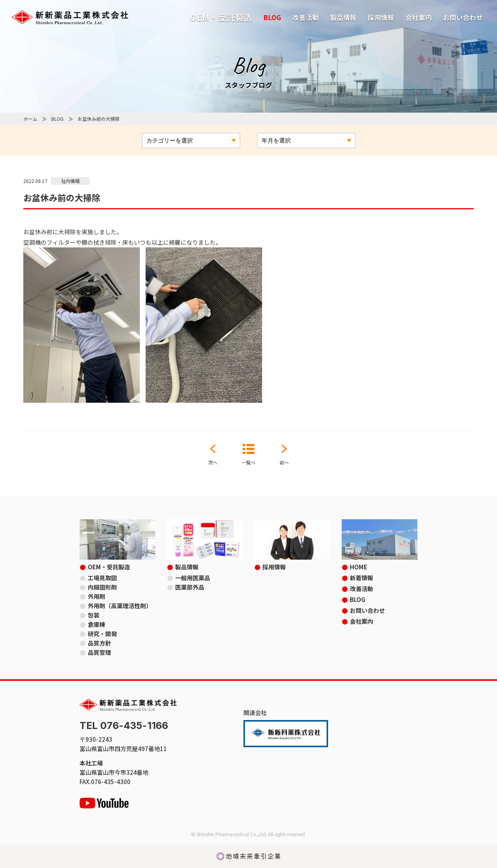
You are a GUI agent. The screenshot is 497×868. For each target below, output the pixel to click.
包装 (94, 615)
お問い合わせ (463, 17)
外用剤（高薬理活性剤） (120, 606)
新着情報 (361, 578)
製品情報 (343, 17)
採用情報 (381, 17)
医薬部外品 (190, 587)
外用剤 (96, 596)
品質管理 (99, 652)
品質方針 (99, 643)
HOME (359, 567)
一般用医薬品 (193, 578)
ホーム (30, 119)
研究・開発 (102, 634)
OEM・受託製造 (221, 17)
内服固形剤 (102, 587)
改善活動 (306, 17)
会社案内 (419, 17)
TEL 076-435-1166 (124, 726)
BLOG (272, 17)
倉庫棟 (96, 624)
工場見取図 (102, 578)
